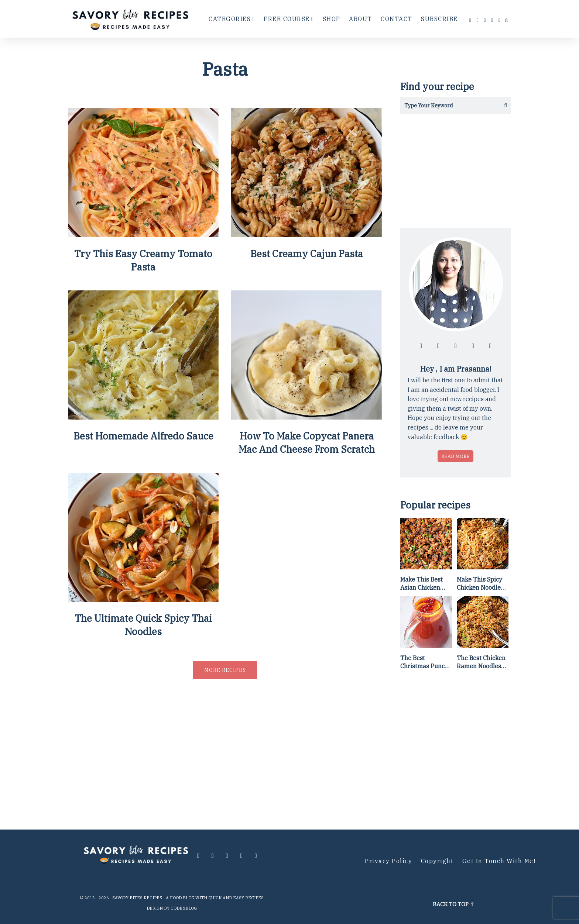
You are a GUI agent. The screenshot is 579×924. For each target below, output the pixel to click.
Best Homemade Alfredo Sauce (143, 436)
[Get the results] (503, 105)
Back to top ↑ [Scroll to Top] (454, 904)
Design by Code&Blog (172, 908)
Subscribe (439, 19)
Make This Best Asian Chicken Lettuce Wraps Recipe (422, 584)
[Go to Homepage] (131, 19)
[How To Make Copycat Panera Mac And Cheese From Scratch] (306, 417)
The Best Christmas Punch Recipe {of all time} (424, 662)
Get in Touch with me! (499, 861)
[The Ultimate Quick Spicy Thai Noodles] (143, 599)
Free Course (287, 19)
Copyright (437, 861)
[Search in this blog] (447, 105)
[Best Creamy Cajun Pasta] (306, 235)
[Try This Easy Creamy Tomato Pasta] (143, 235)
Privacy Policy (388, 861)
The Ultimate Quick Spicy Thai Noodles (143, 625)
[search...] (506, 20)
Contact (397, 19)
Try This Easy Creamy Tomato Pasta (143, 260)
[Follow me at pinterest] (492, 20)
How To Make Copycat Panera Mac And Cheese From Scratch (307, 442)
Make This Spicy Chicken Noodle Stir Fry (479, 584)
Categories (230, 19)
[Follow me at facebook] (470, 20)
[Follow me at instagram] (478, 20)
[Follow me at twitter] (485, 20)
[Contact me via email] (500, 20)
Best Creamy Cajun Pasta (307, 254)
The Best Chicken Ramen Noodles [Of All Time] (481, 662)
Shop (332, 19)
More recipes (225, 670)
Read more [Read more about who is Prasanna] (455, 456)
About (361, 19)
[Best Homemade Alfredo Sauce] (143, 417)
